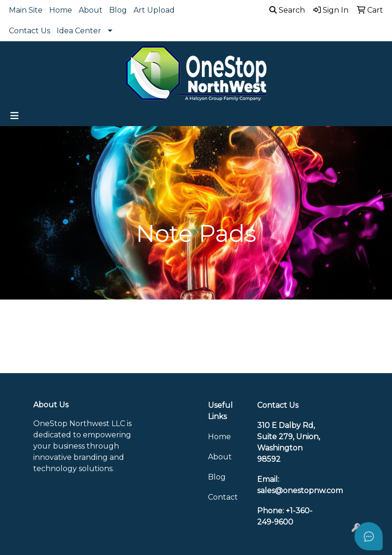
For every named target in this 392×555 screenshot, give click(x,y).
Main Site (26, 10)
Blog (118, 10)
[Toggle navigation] (15, 116)
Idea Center (79, 31)
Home (61, 10)
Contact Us (30, 31)
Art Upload (154, 10)
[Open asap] (369, 536)
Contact (223, 497)
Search (287, 10)
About (91, 10)
